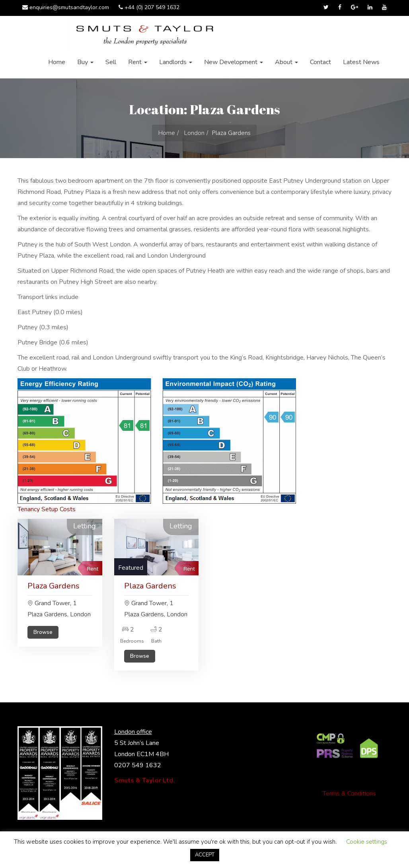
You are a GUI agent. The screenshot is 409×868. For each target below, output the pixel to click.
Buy (85, 62)
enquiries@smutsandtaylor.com (66, 7)
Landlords (176, 62)
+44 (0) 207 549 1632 (149, 7)
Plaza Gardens (54, 586)
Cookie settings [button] (367, 842)
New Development (234, 62)
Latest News (361, 62)
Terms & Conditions (349, 794)
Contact (320, 62)
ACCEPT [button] (205, 855)
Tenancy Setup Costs (47, 509)
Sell (111, 62)
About (286, 62)
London (194, 133)
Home (57, 62)
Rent (138, 62)
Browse (43, 632)
